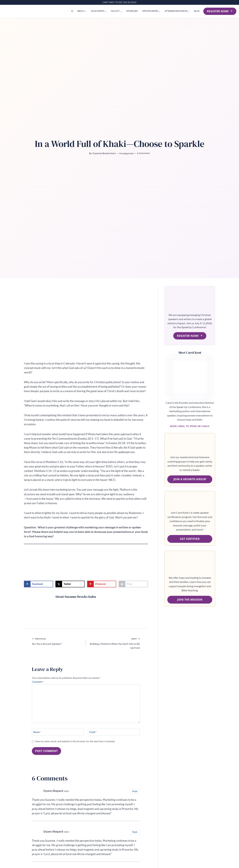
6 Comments (144, 153)
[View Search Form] (72, 11)
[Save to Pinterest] (102, 584)
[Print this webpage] (133, 584)
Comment (39, 684)
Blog (197, 11)
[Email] (114, 735)
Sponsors (132, 11)
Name (38, 735)
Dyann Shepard (54, 794)
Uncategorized (126, 153)
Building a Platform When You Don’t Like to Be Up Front (114, 644)
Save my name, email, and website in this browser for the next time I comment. (78, 744)
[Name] (58, 735)
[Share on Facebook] (39, 584)
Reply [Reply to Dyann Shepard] (134, 794)
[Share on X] (70, 584)
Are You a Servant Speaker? (57, 641)
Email (94, 735)
